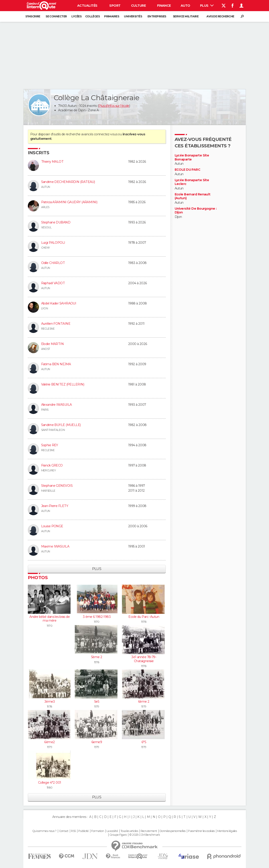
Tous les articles (129, 831)
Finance (164, 6)
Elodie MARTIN (53, 344)
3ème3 (50, 702)
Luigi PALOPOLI (53, 243)
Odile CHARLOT (53, 263)
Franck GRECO (52, 465)
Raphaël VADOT (53, 283)
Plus (207, 6)
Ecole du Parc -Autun (144, 617)
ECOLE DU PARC (188, 170)
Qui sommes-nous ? (44, 831)
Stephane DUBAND (56, 222)
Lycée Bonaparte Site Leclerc (192, 182)
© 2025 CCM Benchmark (145, 835)
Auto (185, 6)
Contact (64, 831)
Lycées (76, 16)
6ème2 (50, 742)
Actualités (87, 6)
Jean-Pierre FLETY (55, 506)
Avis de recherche (220, 16)
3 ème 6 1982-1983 (97, 617)
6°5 (144, 742)
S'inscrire (33, 16)
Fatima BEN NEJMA (56, 364)
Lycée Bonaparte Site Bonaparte (192, 157)
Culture (138, 6)
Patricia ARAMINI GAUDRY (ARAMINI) (69, 202)
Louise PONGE (52, 526)
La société (112, 831)
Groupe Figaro (118, 835)
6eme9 (97, 742)
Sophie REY (50, 445)
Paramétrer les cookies (201, 831)
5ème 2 (97, 657)
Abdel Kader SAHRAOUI (59, 303)
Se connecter (56, 16)
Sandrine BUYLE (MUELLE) (61, 425)
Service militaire (186, 16)
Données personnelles (173, 831)
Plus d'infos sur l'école (114, 106)
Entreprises (157, 16)
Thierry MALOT (52, 162)
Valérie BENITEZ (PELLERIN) (63, 384)
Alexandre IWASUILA (57, 405)
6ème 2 (144, 702)
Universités (133, 16)
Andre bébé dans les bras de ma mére (50, 619)
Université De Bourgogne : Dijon (196, 211)
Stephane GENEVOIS (57, 486)
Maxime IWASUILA (55, 546)
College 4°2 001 (50, 783)
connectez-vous (106, 134)
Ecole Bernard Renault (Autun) (193, 196)
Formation (98, 831)
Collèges (93, 16)
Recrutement (149, 831)
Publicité (84, 831)
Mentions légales (227, 831)
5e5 (97, 702)
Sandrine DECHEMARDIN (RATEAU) (68, 182)
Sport (115, 6)
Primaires (112, 16)
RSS (73, 831)
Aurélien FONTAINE (56, 324)
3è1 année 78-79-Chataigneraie (144, 659)
